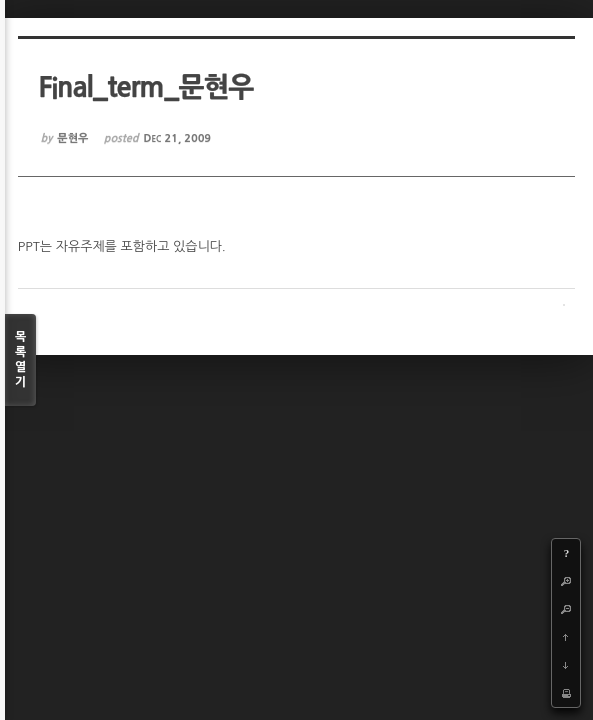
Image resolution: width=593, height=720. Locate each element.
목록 (20, 360)
